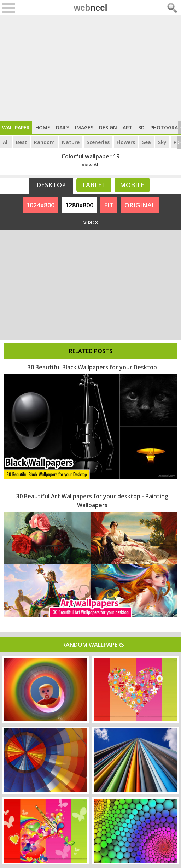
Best (21, 142)
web (91, 8)
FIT (109, 205)
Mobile (132, 185)
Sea (147, 142)
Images (84, 127)
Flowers (126, 142)
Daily (63, 127)
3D (141, 127)
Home (43, 127)
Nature (71, 142)
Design (108, 127)
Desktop (51, 185)
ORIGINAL (140, 205)
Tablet (94, 185)
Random (44, 142)
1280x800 (79, 205)
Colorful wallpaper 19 (90, 156)
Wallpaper (16, 127)
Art (128, 127)
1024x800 (40, 205)
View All (91, 165)
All (6, 142)
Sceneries (98, 142)
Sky (162, 142)
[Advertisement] (90, 68)
